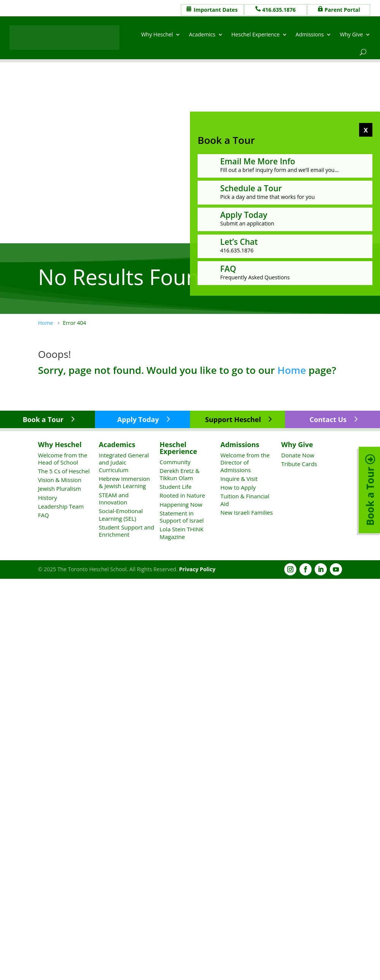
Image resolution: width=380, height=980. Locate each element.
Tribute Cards (299, 464)
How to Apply (238, 487)
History (47, 498)
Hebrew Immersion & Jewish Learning (124, 482)
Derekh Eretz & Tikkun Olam (180, 474)
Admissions (310, 34)
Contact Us (328, 419)
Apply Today (138, 419)
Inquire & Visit (239, 479)
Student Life (176, 487)
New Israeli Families (247, 512)
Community (175, 462)
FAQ (44, 515)
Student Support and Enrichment (127, 531)
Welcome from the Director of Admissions (245, 462)
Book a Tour (43, 419)
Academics (202, 34)
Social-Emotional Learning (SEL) (121, 515)
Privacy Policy (197, 569)
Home (292, 370)
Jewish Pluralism (59, 488)
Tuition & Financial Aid (245, 500)
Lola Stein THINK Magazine (182, 533)
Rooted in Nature (182, 495)
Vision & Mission (60, 480)
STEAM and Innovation (114, 499)
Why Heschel (157, 34)
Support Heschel (233, 419)
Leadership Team (61, 506)
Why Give (351, 34)
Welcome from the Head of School (63, 459)
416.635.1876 (279, 10)
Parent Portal (342, 10)
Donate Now (298, 455)
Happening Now (181, 504)
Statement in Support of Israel (182, 517)
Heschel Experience (256, 34)
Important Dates (216, 10)
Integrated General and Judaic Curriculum (124, 462)
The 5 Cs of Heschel (64, 471)
